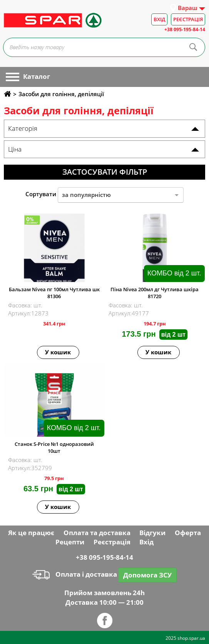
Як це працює (31, 533)
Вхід (159, 19)
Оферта (188, 533)
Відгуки (152, 533)
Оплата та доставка (97, 533)
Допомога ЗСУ (147, 575)
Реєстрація (188, 19)
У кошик (58, 352)
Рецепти (70, 542)
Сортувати (41, 194)
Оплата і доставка (75, 574)
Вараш (188, 8)
